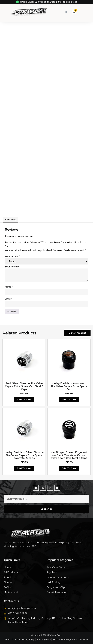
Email (9, 299)
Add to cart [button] (24, 400)
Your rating (12, 256)
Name (9, 287)
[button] (82, 12)
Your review (13, 267)
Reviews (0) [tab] (11, 220)
